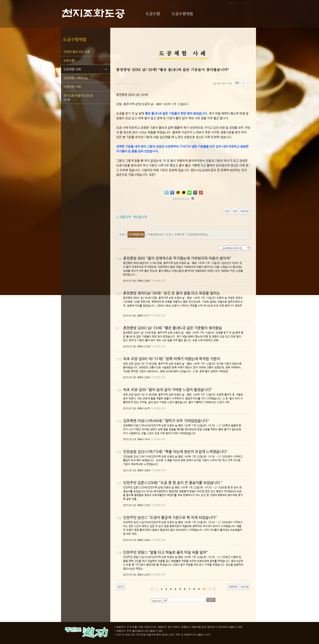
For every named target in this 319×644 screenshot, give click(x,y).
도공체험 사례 (72, 69)
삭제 (235, 211)
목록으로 (245, 211)
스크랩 (227, 83)
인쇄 (217, 83)
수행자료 (180, 234)
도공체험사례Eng (198, 234)
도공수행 (69, 60)
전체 (122, 234)
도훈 (169, 234)
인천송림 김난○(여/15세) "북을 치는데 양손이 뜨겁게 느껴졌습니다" (175, 452)
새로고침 (245, 587)
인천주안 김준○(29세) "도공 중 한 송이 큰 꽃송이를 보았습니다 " (173, 483)
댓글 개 (125, 217)
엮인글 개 (140, 217)
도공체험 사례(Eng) (76, 78)
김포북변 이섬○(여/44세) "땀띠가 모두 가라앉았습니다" (166, 421)
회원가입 (232, 3)
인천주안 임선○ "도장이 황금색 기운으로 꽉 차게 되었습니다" (170, 517)
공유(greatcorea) (181, 199)
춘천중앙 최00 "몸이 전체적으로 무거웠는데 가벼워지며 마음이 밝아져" (177, 258)
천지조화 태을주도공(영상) (78, 97)
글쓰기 (121, 587)
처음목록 (233, 587)
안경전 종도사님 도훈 (77, 52)
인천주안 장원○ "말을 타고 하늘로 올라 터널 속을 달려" (165, 552)
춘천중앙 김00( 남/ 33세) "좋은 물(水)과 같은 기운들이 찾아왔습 (172, 328)
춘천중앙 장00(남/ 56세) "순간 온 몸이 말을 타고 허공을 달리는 (172, 293)
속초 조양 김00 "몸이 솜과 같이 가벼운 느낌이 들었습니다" (168, 390)
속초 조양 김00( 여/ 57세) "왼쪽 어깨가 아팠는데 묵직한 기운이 (172, 359)
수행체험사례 (156, 234)
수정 (227, 211)
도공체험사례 (136, 234)
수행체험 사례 (72, 87)
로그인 (247, 3)
